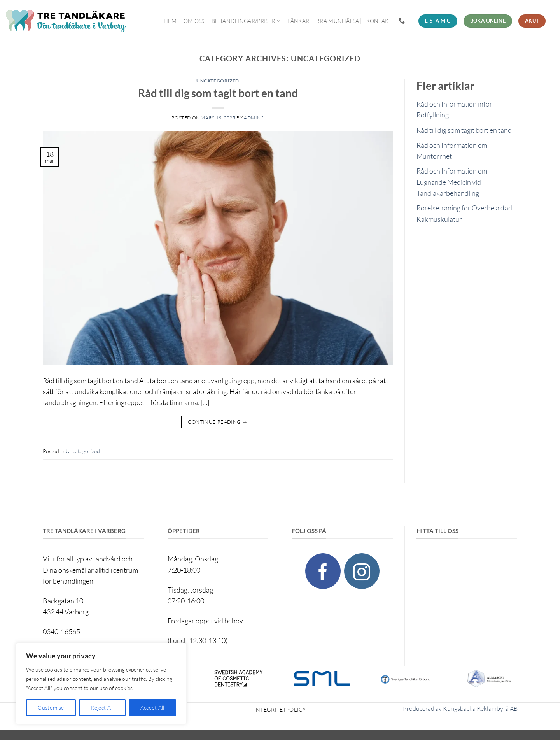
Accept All (152, 708)
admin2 (254, 118)
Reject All (102, 708)
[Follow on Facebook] (323, 571)
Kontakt (379, 21)
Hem (170, 21)
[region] (101, 684)
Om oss (194, 21)
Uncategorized (218, 81)
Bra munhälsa (338, 21)
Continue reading (218, 422)
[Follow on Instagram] (362, 571)
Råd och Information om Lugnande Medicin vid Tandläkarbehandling (452, 182)
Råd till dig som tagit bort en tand (218, 93)
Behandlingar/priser (246, 21)
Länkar (298, 21)
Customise (51, 708)
